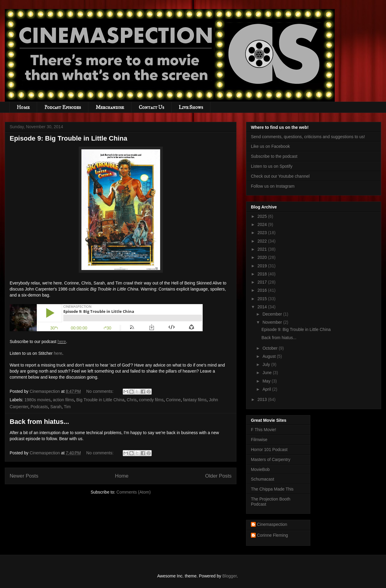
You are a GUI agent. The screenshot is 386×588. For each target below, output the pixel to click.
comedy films (151, 400)
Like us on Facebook (270, 146)
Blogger (229, 576)
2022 (263, 241)
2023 (263, 233)
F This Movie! (264, 430)
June (267, 373)
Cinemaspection (272, 524)
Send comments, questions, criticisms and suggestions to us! (308, 137)
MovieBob (260, 469)
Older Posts (218, 476)
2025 (263, 216)
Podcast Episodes (63, 107)
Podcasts (39, 407)
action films (63, 400)
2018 (263, 274)
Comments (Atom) (134, 492)
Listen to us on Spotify (272, 166)
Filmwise (259, 440)
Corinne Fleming (272, 535)
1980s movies (37, 400)
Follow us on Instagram (273, 186)
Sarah (56, 407)
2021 (263, 249)
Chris (132, 400)
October (271, 348)
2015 (263, 299)
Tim (67, 407)
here (62, 342)
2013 (263, 399)
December (273, 314)
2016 (263, 290)
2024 (263, 224)
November (273, 322)
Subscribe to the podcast (274, 156)
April (267, 389)
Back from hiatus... (39, 422)
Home (23, 107)
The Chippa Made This (272, 489)
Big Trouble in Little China (100, 400)
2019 (263, 266)
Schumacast (263, 479)
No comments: (100, 391)
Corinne (173, 400)
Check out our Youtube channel (280, 176)
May (267, 381)
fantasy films (195, 400)
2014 (263, 307)
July (267, 364)
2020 (263, 257)
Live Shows (191, 107)
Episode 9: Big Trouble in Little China (68, 138)
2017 (263, 282)
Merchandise (110, 107)
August (269, 356)
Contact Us (151, 107)
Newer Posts (24, 476)
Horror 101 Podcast (269, 450)
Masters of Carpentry (271, 459)
